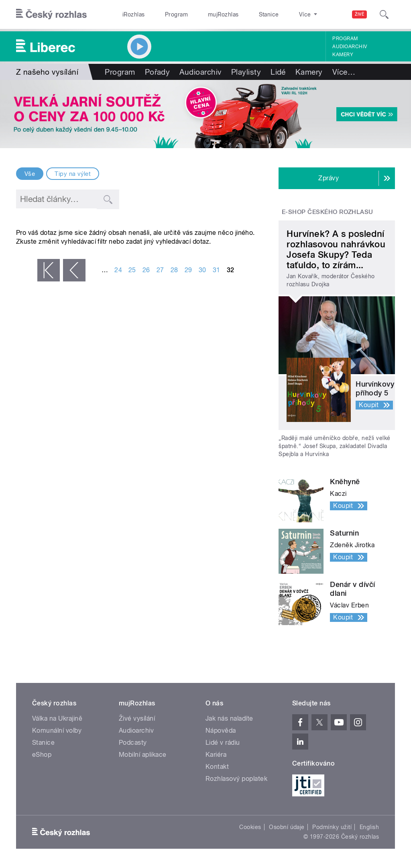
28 (174, 270)
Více (344, 72)
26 (146, 270)
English (369, 827)
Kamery (343, 55)
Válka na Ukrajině (57, 718)
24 (118, 270)
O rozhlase (277, 14)
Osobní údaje (287, 827)
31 (217, 270)
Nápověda (221, 730)
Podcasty (133, 743)
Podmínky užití (332, 827)
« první (49, 270)
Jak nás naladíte (229, 718)
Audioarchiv (350, 47)
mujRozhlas (203, 14)
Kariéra (216, 755)
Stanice (240, 14)
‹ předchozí (74, 270)
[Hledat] (384, 14)
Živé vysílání (137, 718)
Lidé (278, 72)
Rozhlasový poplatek (236, 779)
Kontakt (217, 767)
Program (164, 14)
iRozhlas (130, 14)
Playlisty (246, 72)
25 (132, 270)
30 (202, 270)
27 (160, 270)
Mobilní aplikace (143, 755)
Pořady (158, 72)
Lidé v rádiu (223, 743)
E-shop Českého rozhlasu (328, 212)
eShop (42, 755)
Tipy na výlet (73, 174)
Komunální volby (57, 730)
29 (188, 270)
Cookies (250, 827)
